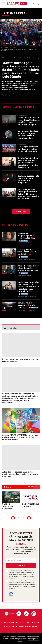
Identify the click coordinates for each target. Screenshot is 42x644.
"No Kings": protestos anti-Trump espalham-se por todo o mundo (28, 149)
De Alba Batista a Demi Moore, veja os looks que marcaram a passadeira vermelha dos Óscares (28, 163)
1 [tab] (18, 518)
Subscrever (21, 565)
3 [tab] (24, 518)
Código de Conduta (11, 626)
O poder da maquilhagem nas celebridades (26, 236)
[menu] (4, 3)
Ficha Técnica (20, 623)
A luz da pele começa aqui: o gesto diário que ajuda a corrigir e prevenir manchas (20, 474)
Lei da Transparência (33, 623)
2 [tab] (21, 518)
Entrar (32, 3)
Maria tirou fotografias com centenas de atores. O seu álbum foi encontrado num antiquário (28, 287)
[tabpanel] (11, 500)
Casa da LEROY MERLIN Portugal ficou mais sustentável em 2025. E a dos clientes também (20, 437)
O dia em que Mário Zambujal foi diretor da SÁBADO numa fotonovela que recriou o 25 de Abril (28, 194)
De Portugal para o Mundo (31, 505)
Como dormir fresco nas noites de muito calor (27, 305)
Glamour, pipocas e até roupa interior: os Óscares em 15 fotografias (28, 179)
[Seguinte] (39, 32)
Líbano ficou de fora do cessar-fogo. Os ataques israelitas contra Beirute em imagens (29, 121)
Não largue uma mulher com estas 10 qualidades (27, 252)
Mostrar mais (21, 212)
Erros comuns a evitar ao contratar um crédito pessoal (21, 360)
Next (29, 518)
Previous (13, 518)
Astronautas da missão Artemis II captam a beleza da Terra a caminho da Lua (28, 135)
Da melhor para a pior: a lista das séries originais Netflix (28, 268)
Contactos (22, 626)
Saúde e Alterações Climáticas (8, 506)
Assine (24, 3)
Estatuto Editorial (8, 623)
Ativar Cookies (32, 626)
